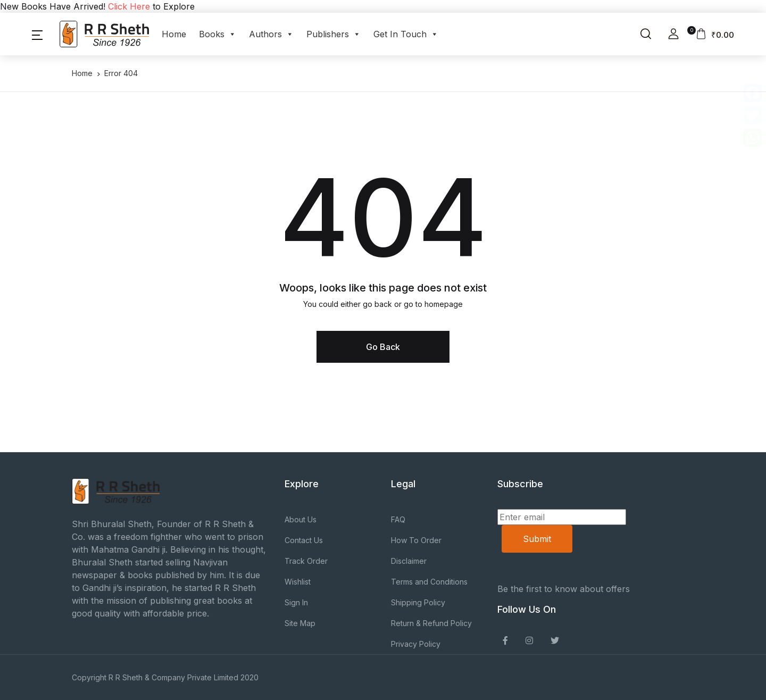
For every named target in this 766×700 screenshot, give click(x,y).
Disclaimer (409, 561)
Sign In (296, 602)
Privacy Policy (416, 644)
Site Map (300, 623)
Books (218, 34)
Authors (271, 34)
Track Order (306, 561)
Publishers (334, 34)
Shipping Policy (418, 602)
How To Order (416, 540)
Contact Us (304, 540)
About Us (301, 519)
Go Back (383, 347)
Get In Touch (406, 34)
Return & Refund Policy (431, 623)
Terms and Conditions (429, 582)
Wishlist (298, 582)
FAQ (398, 519)
